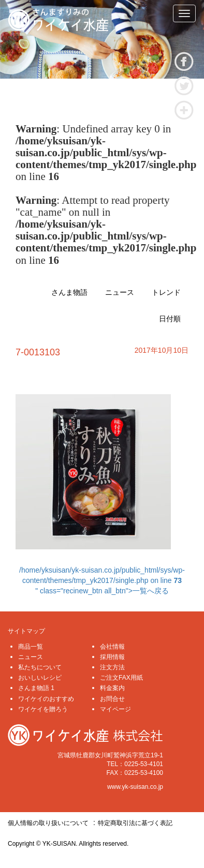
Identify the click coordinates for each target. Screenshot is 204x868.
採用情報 (112, 657)
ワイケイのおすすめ (46, 699)
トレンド (166, 293)
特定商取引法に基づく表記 (135, 823)
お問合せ (112, 699)
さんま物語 (69, 293)
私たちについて (40, 667)
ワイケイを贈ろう (43, 709)
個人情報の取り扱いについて (48, 823)
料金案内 (112, 688)
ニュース (120, 293)
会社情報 (112, 647)
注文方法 (112, 667)
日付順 (170, 319)
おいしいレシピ (40, 678)
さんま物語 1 (36, 688)
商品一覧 (31, 647)
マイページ (115, 709)
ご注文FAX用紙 (121, 678)
